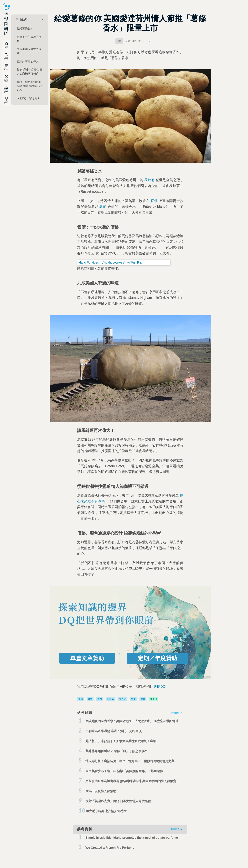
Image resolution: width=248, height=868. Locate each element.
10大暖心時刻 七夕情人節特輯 (106, 811)
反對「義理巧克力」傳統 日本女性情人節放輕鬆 (118, 801)
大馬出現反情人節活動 (101, 791)
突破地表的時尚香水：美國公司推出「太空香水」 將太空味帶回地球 (132, 721)
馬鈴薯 (149, 180)
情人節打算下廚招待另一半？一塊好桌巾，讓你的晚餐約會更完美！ (131, 761)
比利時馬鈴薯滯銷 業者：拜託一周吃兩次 (113, 731)
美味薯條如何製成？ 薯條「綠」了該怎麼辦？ (117, 751)
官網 (154, 201)
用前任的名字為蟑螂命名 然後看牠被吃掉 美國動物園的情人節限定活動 (132, 782)
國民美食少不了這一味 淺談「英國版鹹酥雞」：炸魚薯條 (124, 771)
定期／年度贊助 (157, 658)
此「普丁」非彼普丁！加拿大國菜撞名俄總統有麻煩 (121, 741)
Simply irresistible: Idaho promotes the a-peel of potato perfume (132, 838)
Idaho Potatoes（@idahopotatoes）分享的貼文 (110, 263)
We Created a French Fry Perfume (110, 848)
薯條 (103, 206)
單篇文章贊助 (87, 658)
